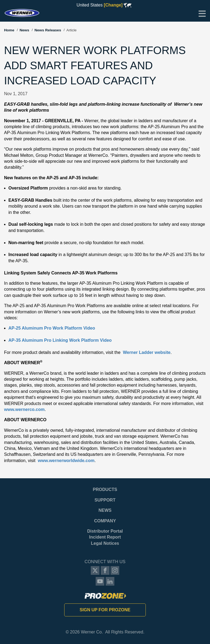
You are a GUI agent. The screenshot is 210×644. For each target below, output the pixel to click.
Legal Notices (105, 543)
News (24, 30)
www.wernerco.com (24, 409)
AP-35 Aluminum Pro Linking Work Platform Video (60, 340)
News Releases (48, 30)
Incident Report (105, 537)
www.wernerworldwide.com (66, 461)
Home (9, 30)
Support (105, 500)
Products (105, 489)
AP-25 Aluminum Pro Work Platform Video (52, 328)
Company (105, 521)
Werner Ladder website (147, 352)
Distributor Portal (105, 531)
